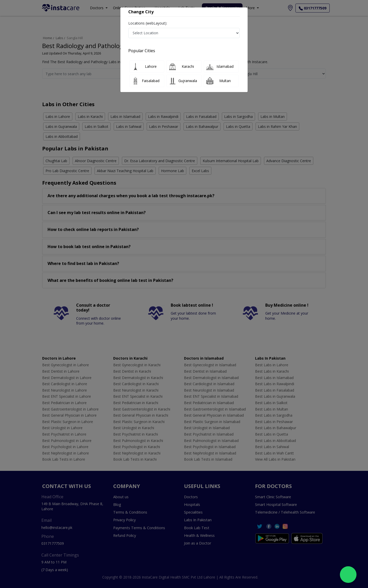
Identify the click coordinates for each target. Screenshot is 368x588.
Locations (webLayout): (148, 23)
